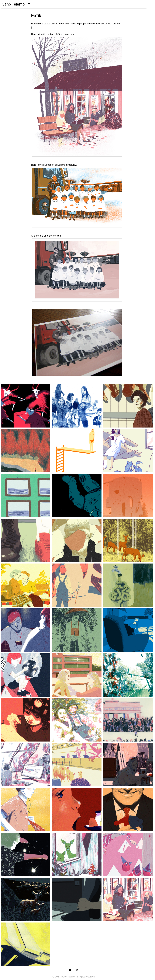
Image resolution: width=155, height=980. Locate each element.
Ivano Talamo (13, 4)
